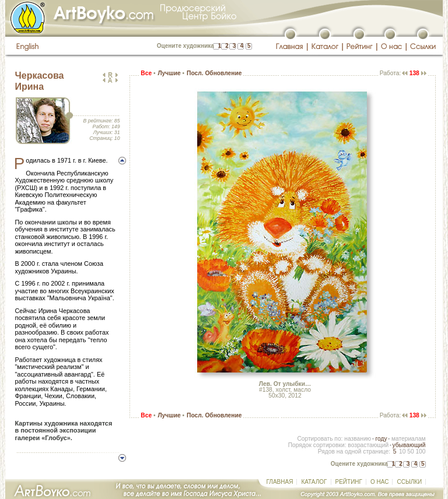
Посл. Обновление (214, 73)
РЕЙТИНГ (349, 482)
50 (410, 451)
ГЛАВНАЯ (280, 482)
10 (402, 451)
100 (420, 451)
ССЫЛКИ (409, 482)
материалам (409, 439)
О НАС (379, 482)
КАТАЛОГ (314, 482)
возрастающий (368, 445)
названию (358, 439)
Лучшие (169, 73)
